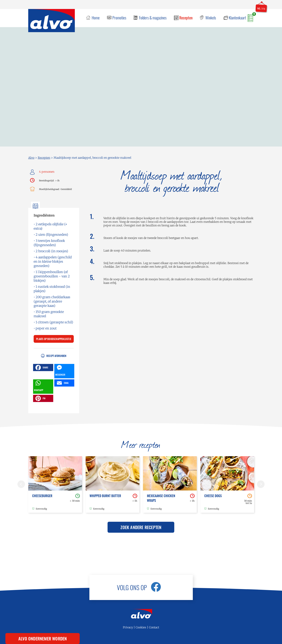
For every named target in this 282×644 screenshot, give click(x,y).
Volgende (261, 484)
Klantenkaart (237, 18)
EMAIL (62, 383)
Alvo (31, 158)
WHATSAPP (39, 385)
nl (259, 8)
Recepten (186, 18)
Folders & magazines (153, 18)
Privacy (128, 627)
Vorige (21, 484)
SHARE (41, 368)
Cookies (141, 627)
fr (264, 9)
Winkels (211, 18)
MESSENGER (60, 370)
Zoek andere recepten (141, 527)
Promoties (119, 18)
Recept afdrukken (56, 356)
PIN (40, 398)
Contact (154, 627)
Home (96, 18)
